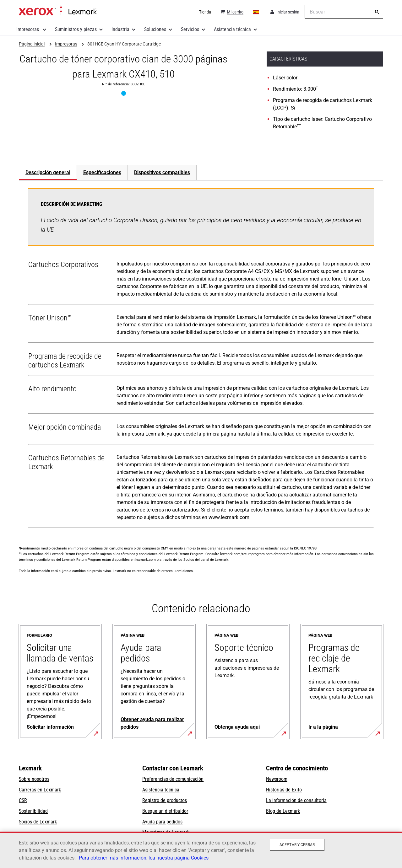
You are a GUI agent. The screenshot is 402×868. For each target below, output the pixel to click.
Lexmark (30, 768)
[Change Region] (256, 12)
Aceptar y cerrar (297, 845)
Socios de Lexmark (38, 822)
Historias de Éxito (284, 790)
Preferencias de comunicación (173, 779)
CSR (23, 800)
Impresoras (28, 29)
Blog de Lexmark (283, 811)
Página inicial (58, 10)
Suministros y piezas (76, 29)
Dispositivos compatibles (162, 172)
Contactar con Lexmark (173, 768)
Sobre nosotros (34, 779)
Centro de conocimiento (297, 768)
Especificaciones (102, 172)
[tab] (48, 172)
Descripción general (48, 172)
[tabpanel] (201, 359)
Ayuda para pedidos (162, 822)
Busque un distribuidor (165, 811)
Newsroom (277, 779)
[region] (201, 850)
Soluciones (155, 29)
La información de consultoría (296, 800)
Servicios (190, 29)
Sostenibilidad (33, 811)
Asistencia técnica (232, 29)
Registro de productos (165, 800)
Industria (120, 29)
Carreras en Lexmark (40, 790)
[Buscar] (377, 12)
